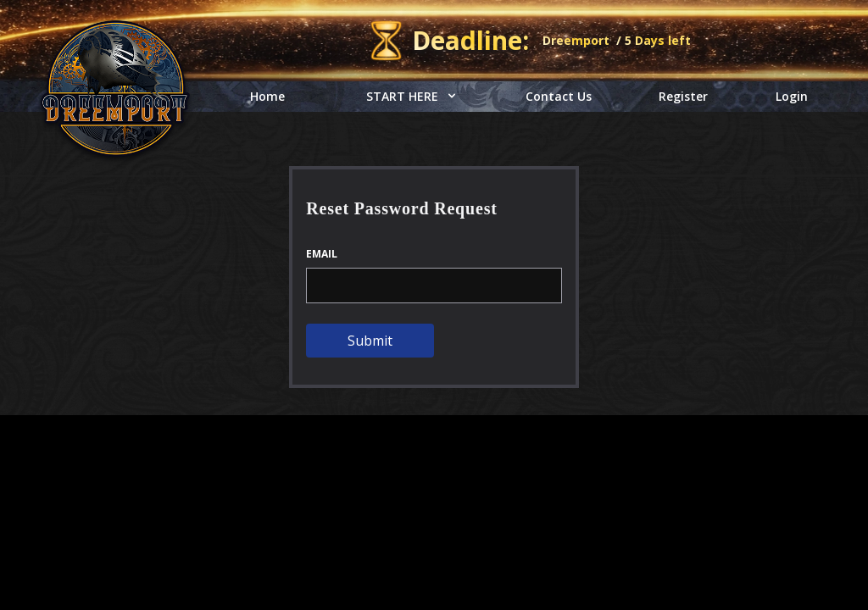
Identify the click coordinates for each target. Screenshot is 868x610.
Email (322, 254)
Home (267, 96)
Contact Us (559, 96)
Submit (370, 341)
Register (683, 96)
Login (792, 96)
